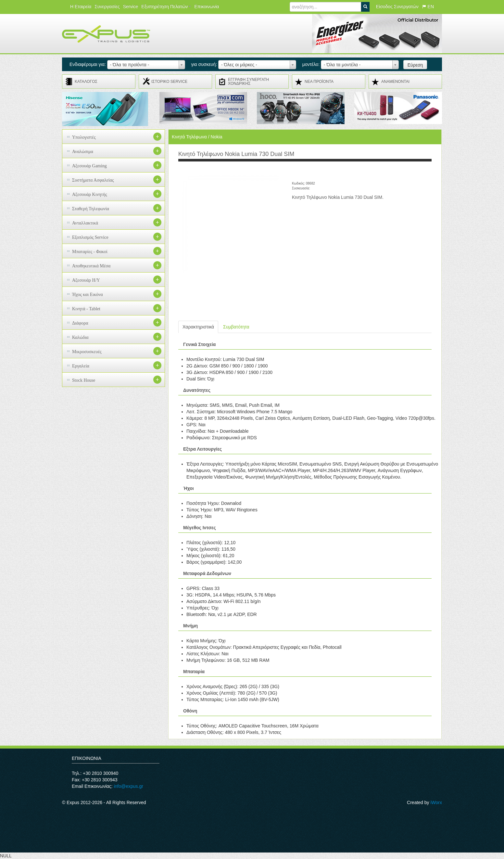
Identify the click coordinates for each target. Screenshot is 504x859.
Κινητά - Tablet (86, 309)
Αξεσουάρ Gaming (89, 166)
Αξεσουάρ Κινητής (90, 194)
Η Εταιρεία (81, 6)
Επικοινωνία (207, 6)
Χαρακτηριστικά (198, 327)
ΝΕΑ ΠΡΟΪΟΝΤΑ (319, 82)
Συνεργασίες (107, 6)
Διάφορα (80, 323)
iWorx (436, 802)
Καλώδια (80, 337)
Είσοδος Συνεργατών (397, 6)
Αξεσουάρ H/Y (86, 280)
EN (428, 6)
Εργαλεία (81, 366)
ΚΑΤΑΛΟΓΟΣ (86, 82)
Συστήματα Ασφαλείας (93, 180)
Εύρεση (415, 65)
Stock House (84, 380)
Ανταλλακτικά (85, 223)
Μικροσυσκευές (87, 352)
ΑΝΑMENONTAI (395, 82)
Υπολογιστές (84, 137)
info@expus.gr (128, 786)
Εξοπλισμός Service (90, 237)
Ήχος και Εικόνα (88, 295)
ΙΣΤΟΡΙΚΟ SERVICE (169, 82)
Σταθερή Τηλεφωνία (91, 209)
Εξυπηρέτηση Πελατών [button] (166, 6)
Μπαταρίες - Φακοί (90, 252)
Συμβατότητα (236, 327)
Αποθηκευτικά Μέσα (91, 266)
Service (131, 6)
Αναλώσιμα (83, 152)
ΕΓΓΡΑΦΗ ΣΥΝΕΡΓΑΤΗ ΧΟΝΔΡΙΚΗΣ (248, 82)
